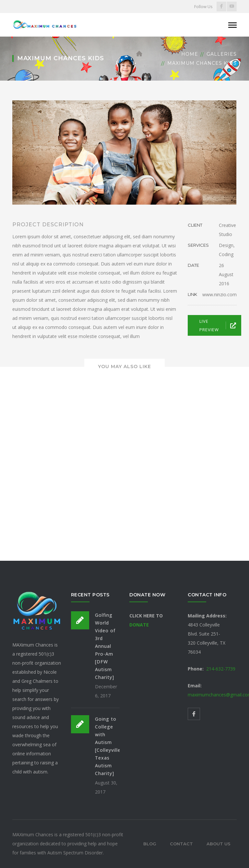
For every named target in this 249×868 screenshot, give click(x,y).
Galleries (222, 54)
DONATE (139, 625)
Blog (150, 844)
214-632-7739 (221, 669)
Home (190, 54)
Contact (181, 844)
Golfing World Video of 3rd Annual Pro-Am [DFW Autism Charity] (105, 646)
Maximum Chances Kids (202, 63)
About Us (219, 844)
